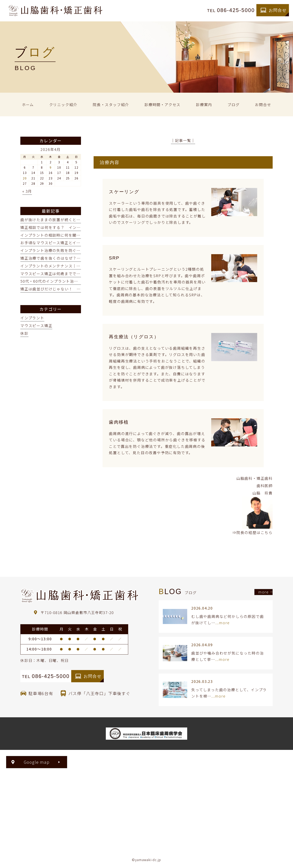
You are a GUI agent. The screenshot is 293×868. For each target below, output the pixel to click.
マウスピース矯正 (36, 325)
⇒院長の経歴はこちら (253, 532)
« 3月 (27, 191)
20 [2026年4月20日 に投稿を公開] (25, 178)
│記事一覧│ (183, 140)
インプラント (32, 318)
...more (223, 623)
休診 (24, 333)
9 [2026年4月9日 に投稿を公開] (51, 167)
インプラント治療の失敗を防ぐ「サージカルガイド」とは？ (75, 250)
